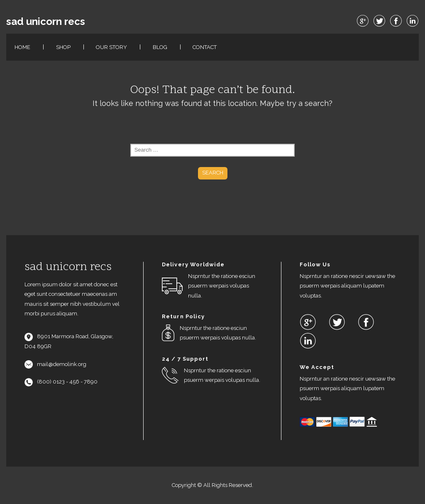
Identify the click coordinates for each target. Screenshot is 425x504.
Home (22, 47)
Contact (205, 47)
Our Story (111, 47)
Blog (160, 47)
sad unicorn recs (46, 22)
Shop (63, 47)
